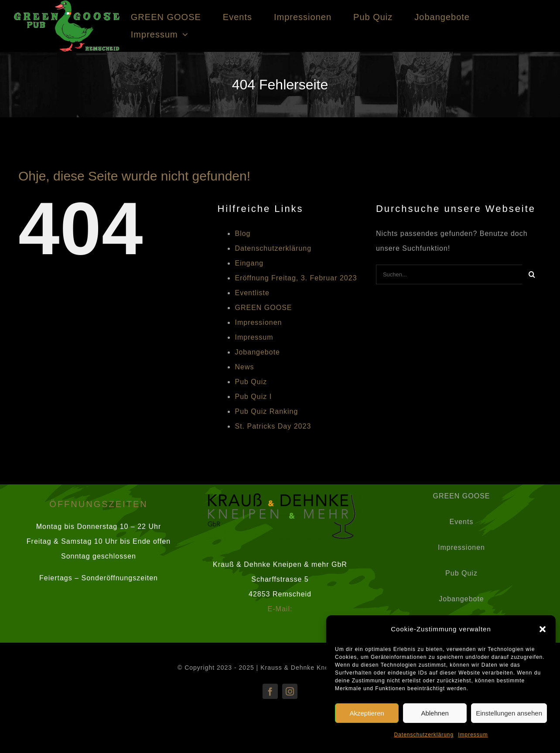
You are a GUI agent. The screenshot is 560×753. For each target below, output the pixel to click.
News (244, 367)
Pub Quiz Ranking (266, 411)
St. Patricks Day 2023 (273, 426)
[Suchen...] (449, 274)
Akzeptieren (367, 713)
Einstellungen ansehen (509, 713)
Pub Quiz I (253, 397)
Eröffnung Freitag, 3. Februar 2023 (296, 278)
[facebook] (270, 691)
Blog (242, 233)
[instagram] (290, 691)
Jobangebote (257, 352)
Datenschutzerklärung (424, 735)
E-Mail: (280, 609)
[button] (543, 629)
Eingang (249, 263)
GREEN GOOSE (263, 308)
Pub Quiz (251, 382)
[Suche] (532, 274)
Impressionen (258, 322)
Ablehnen (435, 713)
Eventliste (252, 293)
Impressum (473, 735)
